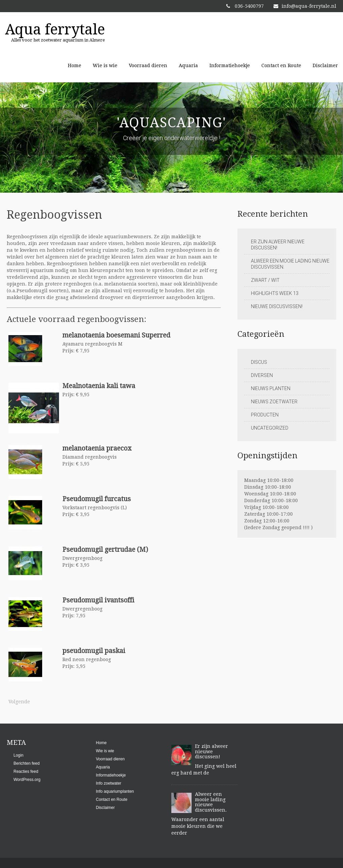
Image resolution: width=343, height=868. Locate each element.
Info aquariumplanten (115, 791)
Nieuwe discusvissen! (277, 306)
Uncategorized (270, 428)
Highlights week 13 (275, 293)
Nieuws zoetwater (274, 402)
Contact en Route (281, 65)
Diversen (262, 375)
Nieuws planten (271, 388)
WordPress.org (27, 780)
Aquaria (188, 65)
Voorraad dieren (148, 65)
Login (18, 755)
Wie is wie (105, 65)
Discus (259, 362)
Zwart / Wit (265, 280)
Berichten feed (26, 763)
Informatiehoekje (230, 65)
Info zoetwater (108, 783)
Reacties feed (26, 771)
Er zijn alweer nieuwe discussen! (278, 245)
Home (75, 65)
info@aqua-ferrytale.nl (305, 6)
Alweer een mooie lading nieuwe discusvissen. (290, 264)
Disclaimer (325, 65)
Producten (265, 415)
